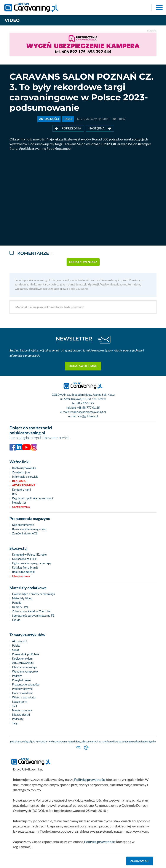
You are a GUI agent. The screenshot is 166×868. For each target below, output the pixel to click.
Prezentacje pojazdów (26, 684)
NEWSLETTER (74, 339)
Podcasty (18, 719)
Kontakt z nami (22, 490)
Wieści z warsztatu (24, 697)
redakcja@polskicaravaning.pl (88, 412)
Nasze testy (20, 702)
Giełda (16, 620)
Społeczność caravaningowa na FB (33, 616)
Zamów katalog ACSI (25, 533)
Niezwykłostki (21, 715)
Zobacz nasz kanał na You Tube (31, 611)
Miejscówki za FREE (24, 559)
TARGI (68, 119)
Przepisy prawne (22, 689)
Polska (16, 646)
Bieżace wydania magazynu (29, 529)
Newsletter (19, 503)
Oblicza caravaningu (25, 667)
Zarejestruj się (21, 472)
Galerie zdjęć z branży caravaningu (34, 594)
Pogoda (17, 603)
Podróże (17, 676)
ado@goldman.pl (88, 416)
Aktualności (19, 641)
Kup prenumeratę (23, 525)
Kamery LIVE (20, 607)
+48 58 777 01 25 (88, 408)
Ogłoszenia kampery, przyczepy (32, 563)
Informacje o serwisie (25, 477)
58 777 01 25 (85, 403)
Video (12, 20)
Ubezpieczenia (21, 507)
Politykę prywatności (90, 779)
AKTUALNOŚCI (49, 119)
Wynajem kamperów (25, 671)
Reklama (19, 481)
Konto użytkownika (24, 468)
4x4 (15, 706)
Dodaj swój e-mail (83, 366)
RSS (14, 494)
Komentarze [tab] (31, 254)
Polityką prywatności (100, 842)
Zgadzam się (140, 861)
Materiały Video (22, 598)
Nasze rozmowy (22, 710)
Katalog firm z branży (25, 567)
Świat (16, 650)
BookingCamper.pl (23, 572)
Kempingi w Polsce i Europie (29, 555)
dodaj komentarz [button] (83, 262)
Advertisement (24, 485)
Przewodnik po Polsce (26, 654)
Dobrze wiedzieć (22, 693)
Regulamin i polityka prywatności (32, 498)
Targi (15, 723)
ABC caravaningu (23, 663)
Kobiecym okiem (22, 658)
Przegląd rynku (21, 680)
